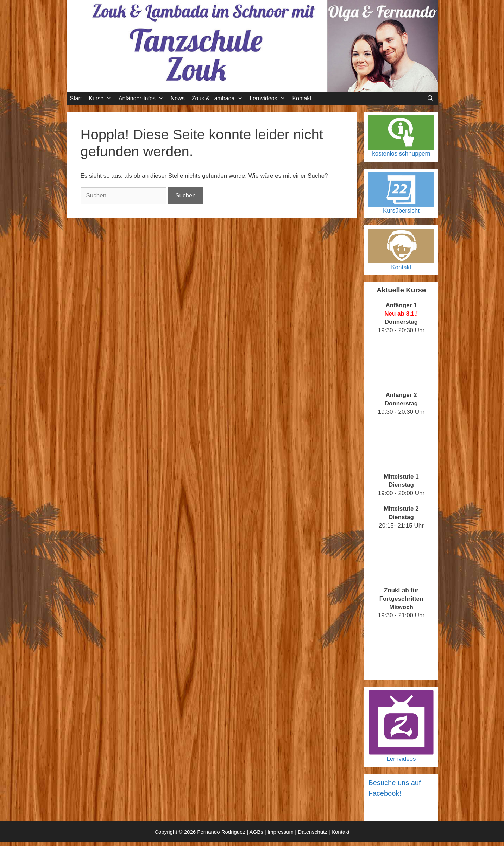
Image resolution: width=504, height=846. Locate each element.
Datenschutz (312, 832)
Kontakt (302, 98)
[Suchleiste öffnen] (431, 98)
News (178, 98)
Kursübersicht (401, 211)
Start (76, 98)
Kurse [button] (102, 98)
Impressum (281, 832)
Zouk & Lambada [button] (219, 98)
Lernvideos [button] (269, 98)
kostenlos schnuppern (401, 154)
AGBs (256, 832)
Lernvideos (401, 759)
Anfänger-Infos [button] (143, 98)
